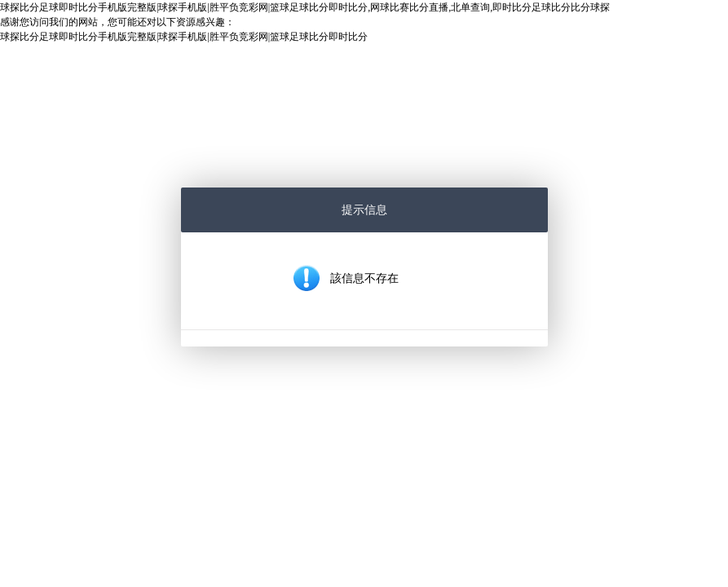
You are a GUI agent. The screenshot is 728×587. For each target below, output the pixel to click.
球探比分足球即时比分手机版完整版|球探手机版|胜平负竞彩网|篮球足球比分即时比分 (184, 37)
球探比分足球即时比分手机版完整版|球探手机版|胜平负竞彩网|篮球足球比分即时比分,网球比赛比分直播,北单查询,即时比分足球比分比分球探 (305, 7)
